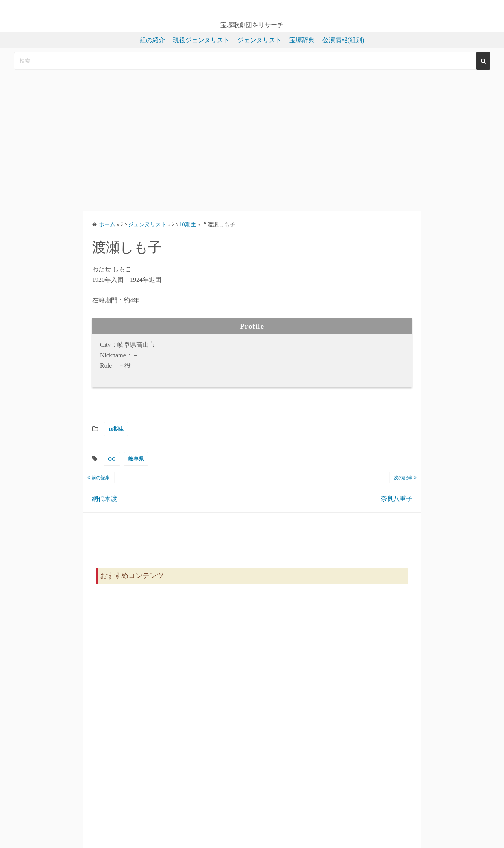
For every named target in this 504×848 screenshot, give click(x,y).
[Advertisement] (252, 141)
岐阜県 (136, 459)
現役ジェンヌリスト (201, 40)
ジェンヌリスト (259, 40)
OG (112, 459)
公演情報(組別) (344, 40)
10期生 (116, 429)
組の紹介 (152, 40)
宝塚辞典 (302, 40)
